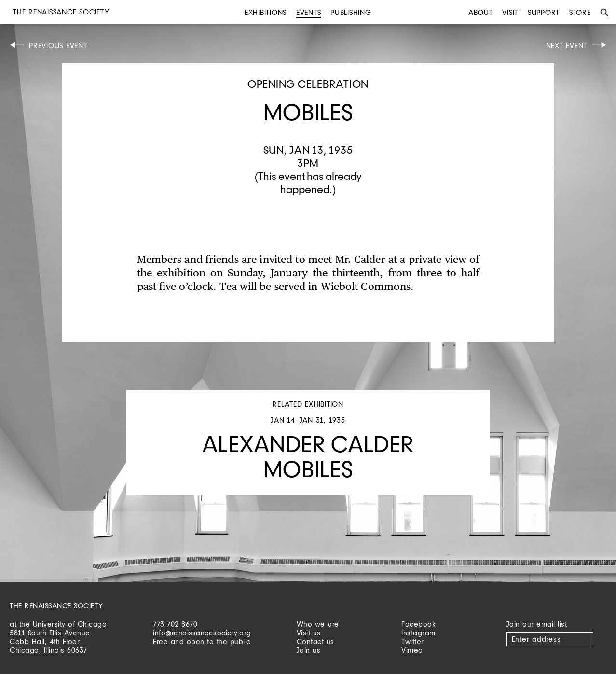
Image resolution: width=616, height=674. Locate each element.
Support (544, 12)
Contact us (315, 641)
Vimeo (412, 650)
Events (309, 12)
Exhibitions (266, 12)
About (481, 12)
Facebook (418, 624)
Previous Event (58, 46)
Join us (309, 650)
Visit (510, 12)
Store (580, 12)
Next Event (567, 46)
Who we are (318, 624)
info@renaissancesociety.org (202, 633)
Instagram (418, 633)
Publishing (351, 12)
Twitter (413, 641)
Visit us (309, 633)
